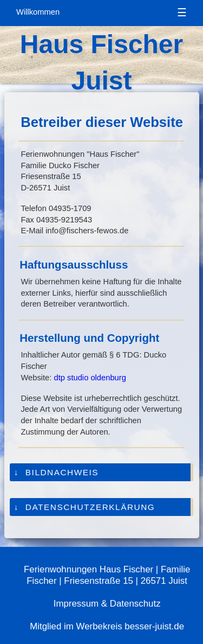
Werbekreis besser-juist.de (130, 626)
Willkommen (38, 12)
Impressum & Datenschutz (107, 604)
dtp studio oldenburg (90, 378)
